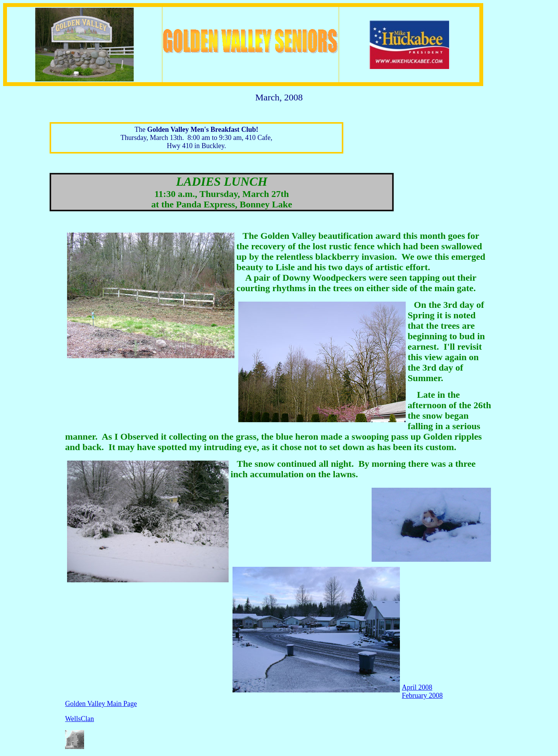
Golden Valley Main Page (101, 704)
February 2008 (422, 696)
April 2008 (417, 687)
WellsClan (80, 719)
